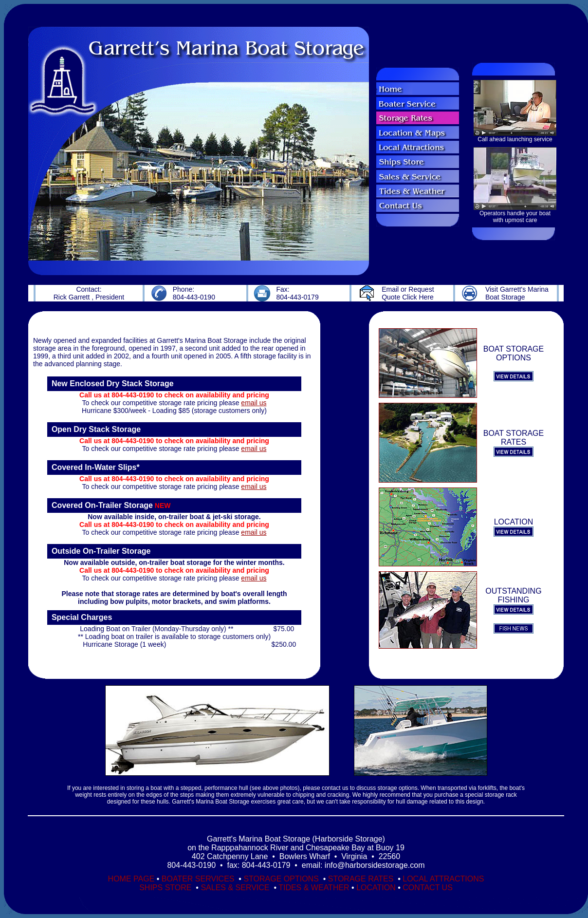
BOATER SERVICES (199, 879)
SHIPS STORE (166, 888)
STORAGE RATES (362, 879)
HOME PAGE (131, 879)
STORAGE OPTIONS (282, 879)
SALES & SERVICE (235, 888)
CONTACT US (428, 888)
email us (254, 403)
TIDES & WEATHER (314, 888)
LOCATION (376, 888)
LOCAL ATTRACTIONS (443, 879)
